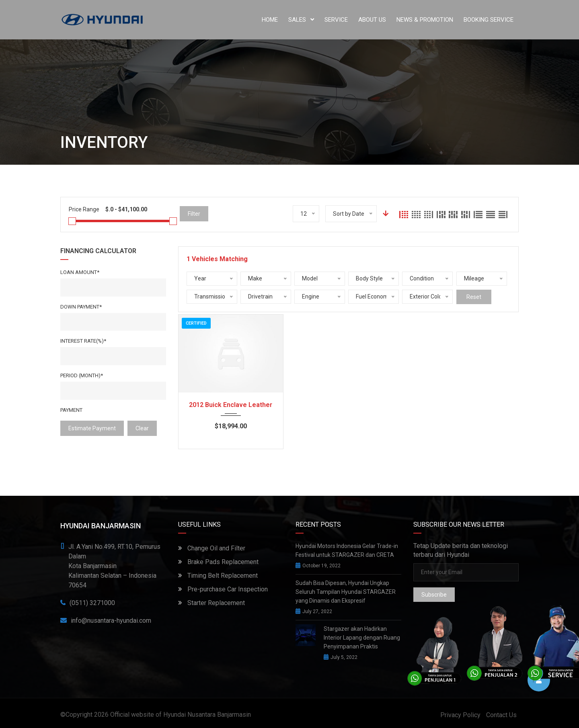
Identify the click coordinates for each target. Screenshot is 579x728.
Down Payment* (81, 307)
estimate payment (92, 428)
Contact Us (501, 715)
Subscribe (434, 595)
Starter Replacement (211, 603)
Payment (71, 410)
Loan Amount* (80, 272)
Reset (474, 297)
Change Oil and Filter (212, 548)
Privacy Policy (460, 715)
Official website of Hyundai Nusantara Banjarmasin (181, 715)
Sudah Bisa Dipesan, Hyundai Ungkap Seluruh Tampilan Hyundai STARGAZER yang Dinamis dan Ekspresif (346, 592)
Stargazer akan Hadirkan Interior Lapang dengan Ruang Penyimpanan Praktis (362, 638)
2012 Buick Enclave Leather (231, 405)
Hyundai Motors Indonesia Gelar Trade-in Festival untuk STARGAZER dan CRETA (347, 550)
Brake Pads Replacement (218, 562)
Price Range (84, 209)
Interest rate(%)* (83, 341)
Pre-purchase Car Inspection (223, 589)
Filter (194, 214)
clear (142, 428)
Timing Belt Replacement (218, 576)
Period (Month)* (82, 375)
